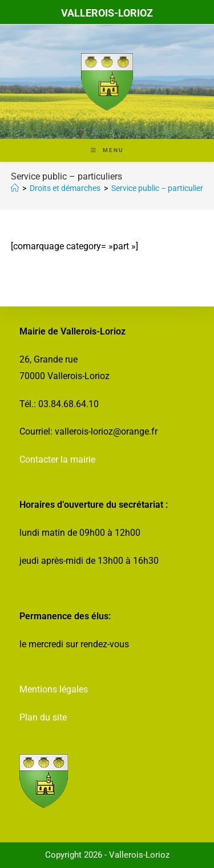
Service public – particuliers (159, 188)
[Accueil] (15, 188)
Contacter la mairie (57, 459)
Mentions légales (54, 689)
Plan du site (43, 717)
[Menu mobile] (107, 150)
